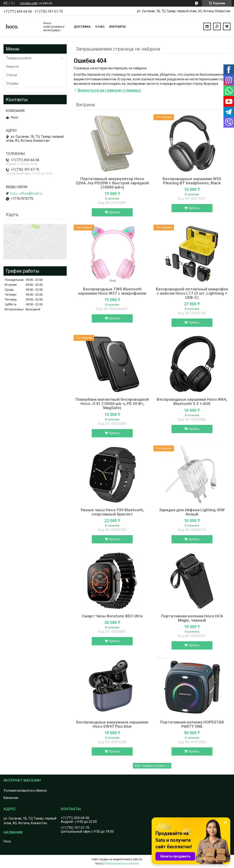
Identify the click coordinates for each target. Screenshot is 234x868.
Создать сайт (29, 3)
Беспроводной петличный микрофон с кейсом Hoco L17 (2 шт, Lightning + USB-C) (192, 293)
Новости (13, 67)
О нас (100, 27)
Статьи (12, 75)
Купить (115, 212)
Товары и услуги (19, 58)
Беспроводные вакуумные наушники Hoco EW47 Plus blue (112, 724)
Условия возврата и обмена (25, 790)
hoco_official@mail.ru (26, 193)
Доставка (82, 27)
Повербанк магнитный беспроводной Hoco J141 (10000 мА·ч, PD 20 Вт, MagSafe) (112, 404)
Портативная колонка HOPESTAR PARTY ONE (192, 724)
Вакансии (11, 798)
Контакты (118, 27)
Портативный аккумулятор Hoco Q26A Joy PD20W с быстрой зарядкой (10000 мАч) (112, 183)
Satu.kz (138, 859)
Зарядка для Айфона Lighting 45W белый (192, 512)
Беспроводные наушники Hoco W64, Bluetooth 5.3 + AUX (192, 401)
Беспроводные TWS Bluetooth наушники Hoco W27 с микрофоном (112, 291)
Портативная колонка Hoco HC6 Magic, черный (192, 618)
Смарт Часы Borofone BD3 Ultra (112, 616)
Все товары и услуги (150, 766)
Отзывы (12, 83)
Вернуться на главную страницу (109, 90)
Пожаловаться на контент (121, 864)
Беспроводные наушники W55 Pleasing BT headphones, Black (192, 181)
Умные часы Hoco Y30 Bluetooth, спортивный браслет (112, 512)
